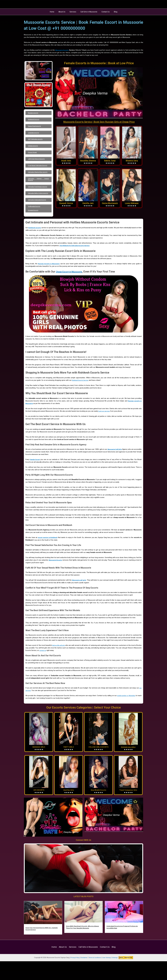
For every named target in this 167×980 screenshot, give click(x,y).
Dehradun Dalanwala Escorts (39, 218)
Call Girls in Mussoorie (88, 12)
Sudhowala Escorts (35, 226)
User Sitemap (108, 976)
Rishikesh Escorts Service (81, 401)
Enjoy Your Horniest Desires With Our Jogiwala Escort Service (40, 949)
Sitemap (117, 976)
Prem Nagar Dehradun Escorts (39, 173)
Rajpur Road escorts (36, 128)
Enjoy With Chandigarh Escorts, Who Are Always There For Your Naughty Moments (82, 948)
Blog (113, 12)
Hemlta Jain (88, 203)
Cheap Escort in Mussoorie (72, 292)
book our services (105, 432)
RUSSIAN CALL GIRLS (128, 768)
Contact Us (104, 12)
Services (73, 12)
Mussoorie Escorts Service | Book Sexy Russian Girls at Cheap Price (99, 122)
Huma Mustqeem (110, 203)
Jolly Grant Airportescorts (38, 165)
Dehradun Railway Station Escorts (39, 191)
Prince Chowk (33, 157)
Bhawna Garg (132, 160)
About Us (63, 12)
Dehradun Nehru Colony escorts (39, 209)
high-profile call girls (61, 666)
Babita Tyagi (110, 160)
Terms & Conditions (95, 976)
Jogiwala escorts (35, 135)
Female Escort (35, 480)
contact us (51, 671)
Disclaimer (83, 976)
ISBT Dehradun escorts (37, 143)
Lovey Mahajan (132, 203)
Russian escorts (34, 113)
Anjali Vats (66, 160)
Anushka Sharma (88, 160)
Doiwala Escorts (34, 231)
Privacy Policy (73, 976)
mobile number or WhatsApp (129, 716)
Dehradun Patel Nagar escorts (39, 200)
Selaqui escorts (34, 150)
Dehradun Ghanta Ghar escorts (39, 182)
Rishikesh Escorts (35, 121)
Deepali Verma (66, 203)
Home (54, 12)
